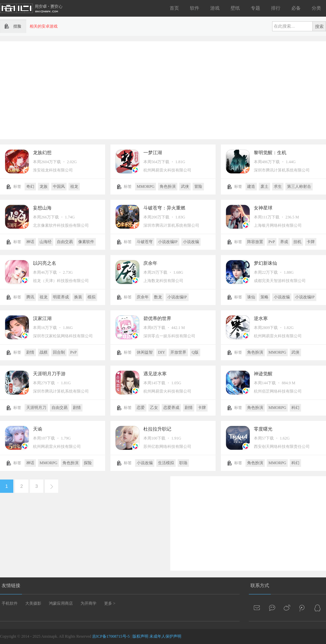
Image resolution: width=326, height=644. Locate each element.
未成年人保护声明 (165, 636)
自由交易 (65, 242)
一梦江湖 (153, 153)
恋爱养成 (171, 408)
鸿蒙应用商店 (61, 603)
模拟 (91, 297)
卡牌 (311, 242)
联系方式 (260, 586)
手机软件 (10, 603)
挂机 (297, 242)
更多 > (110, 603)
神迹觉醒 (263, 374)
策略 (264, 297)
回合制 (59, 352)
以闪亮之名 (45, 263)
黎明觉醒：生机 (270, 153)
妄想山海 (42, 208)
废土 (264, 186)
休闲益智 (145, 352)
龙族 (44, 186)
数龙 (158, 297)
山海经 (46, 242)
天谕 (38, 429)
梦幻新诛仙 (265, 263)
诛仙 (251, 297)
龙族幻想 (42, 153)
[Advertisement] (161, 90)
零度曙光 (263, 429)
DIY (162, 352)
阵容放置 (255, 242)
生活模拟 (166, 463)
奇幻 (30, 186)
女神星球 (263, 208)
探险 (88, 463)
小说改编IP (168, 242)
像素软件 (86, 242)
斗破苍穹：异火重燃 (164, 208)
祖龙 (74, 186)
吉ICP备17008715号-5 (111, 636)
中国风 (59, 186)
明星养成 (61, 297)
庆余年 (150, 263)
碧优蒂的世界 (157, 319)
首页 (174, 8)
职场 (183, 463)
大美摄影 (33, 603)
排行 (276, 8)
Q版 (195, 352)
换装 (78, 297)
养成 (284, 242)
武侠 (185, 186)
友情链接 (11, 586)
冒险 (198, 186)
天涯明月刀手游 (49, 374)
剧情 (30, 352)
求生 (278, 186)
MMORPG (146, 186)
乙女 (154, 408)
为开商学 (88, 603)
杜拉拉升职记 (157, 429)
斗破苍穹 (145, 242)
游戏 (215, 8)
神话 (30, 242)
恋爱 (141, 408)
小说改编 (191, 242)
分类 (316, 8)
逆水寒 (261, 319)
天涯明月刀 (36, 408)
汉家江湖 (42, 319)
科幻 (295, 408)
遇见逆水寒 (155, 374)
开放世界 (178, 352)
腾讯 (30, 297)
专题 (255, 8)
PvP (272, 242)
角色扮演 (168, 186)
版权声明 (140, 636)
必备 (296, 8)
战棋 (44, 352)
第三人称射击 (299, 186)
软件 (195, 8)
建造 (251, 186)
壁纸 (235, 8)
